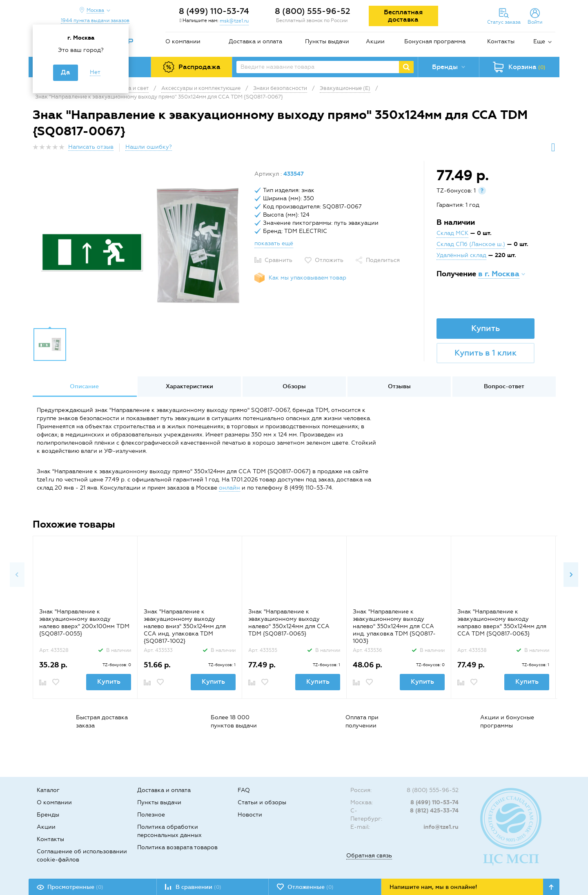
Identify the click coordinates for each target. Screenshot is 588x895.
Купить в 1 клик (486, 353)
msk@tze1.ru (234, 21)
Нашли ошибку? (149, 147)
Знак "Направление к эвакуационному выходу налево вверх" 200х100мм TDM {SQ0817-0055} (84, 623)
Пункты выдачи (327, 41)
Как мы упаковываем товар (307, 278)
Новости (250, 815)
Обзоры (294, 386)
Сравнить (278, 260)
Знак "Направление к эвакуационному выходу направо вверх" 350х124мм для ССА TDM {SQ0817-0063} (502, 623)
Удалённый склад (461, 255)
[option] (140, 246)
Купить (486, 328)
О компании (183, 41)
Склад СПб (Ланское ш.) (471, 244)
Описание (84, 386)
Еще (539, 41)
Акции (375, 41)
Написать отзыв (91, 147)
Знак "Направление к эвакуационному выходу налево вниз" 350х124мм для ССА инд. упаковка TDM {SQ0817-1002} (185, 626)
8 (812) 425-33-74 (434, 811)
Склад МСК (452, 233)
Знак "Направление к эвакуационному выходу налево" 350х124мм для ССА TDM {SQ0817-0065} (289, 623)
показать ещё (274, 243)
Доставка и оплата (255, 41)
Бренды (48, 815)
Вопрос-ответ (504, 386)
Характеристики (189, 386)
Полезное (151, 815)
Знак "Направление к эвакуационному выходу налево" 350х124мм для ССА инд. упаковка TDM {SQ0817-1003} (394, 626)
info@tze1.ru (441, 827)
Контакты (501, 41)
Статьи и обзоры (262, 802)
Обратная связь (369, 856)
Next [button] (571, 575)
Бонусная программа (435, 41)
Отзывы (399, 386)
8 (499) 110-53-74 (214, 11)
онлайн (229, 488)
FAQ (244, 790)
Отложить (329, 260)
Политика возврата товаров (177, 847)
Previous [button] (17, 575)
